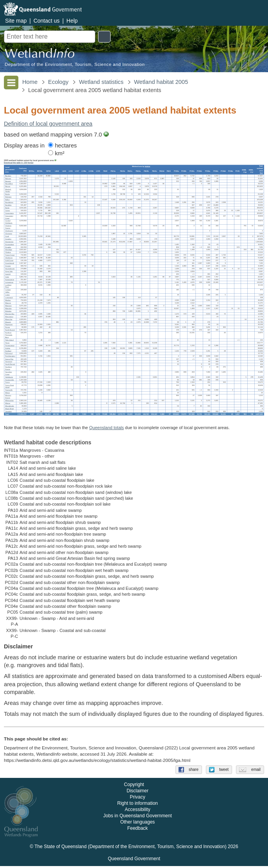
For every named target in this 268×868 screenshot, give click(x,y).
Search (104, 37)
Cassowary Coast (9, 217)
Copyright (134, 787)
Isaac (7, 277)
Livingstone (9, 282)
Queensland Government (134, 861)
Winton (8, 403)
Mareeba (8, 308)
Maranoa (8, 306)
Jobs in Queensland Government (137, 818)
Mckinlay (8, 311)
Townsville (9, 390)
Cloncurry (9, 233)
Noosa (7, 327)
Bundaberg (9, 202)
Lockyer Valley (8, 291)
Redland (8, 351)
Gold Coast (9, 260)
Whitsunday (9, 400)
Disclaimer (138, 793)
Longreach (9, 297)
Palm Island (9, 340)
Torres (7, 383)
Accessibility (137, 812)
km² (56, 153)
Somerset (9, 361)
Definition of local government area (48, 124)
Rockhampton (10, 356)
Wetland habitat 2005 (161, 82)
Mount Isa (9, 319)
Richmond (9, 354)
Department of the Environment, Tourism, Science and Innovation (75, 65)
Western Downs (8, 397)
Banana (8, 181)
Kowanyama (10, 280)
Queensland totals (106, 428)
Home (30, 82)
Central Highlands (9, 222)
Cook (7, 236)
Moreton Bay (10, 314)
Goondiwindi (10, 263)
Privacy (137, 799)
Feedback (138, 831)
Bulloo (7, 200)
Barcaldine (9, 184)
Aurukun (8, 176)
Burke (7, 208)
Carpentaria (9, 213)
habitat (148, 166)
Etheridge (9, 249)
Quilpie (8, 348)
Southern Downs (8, 368)
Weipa (7, 393)
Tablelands (9, 377)
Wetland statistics (101, 82)
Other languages (138, 824)
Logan (7, 295)
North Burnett (10, 330)
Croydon (8, 239)
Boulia (7, 194)
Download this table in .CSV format (19, 163)
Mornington (9, 317)
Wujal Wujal (9, 409)
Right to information (138, 806)
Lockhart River (8, 286)
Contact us (47, 21)
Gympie (8, 266)
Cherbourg (9, 231)
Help (72, 21)
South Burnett (10, 364)
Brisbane (8, 197)
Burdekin (8, 205)
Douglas (8, 247)
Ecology (58, 82)
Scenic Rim (9, 359)
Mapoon (8, 303)
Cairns (7, 210)
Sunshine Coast (8, 373)
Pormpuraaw (10, 345)
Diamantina (9, 242)
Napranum (9, 324)
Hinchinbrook (10, 269)
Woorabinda (9, 406)
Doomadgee (10, 244)
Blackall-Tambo (8, 190)
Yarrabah (8, 411)
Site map (16, 21)
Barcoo (8, 186)
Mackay (8, 300)
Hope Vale (9, 271)
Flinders (8, 252)
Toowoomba (9, 380)
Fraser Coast (10, 255)
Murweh (8, 322)
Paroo (7, 343)
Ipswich (8, 274)
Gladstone (9, 258)
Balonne (8, 178)
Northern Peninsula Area (9, 335)
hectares (62, 146)
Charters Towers (8, 227)
